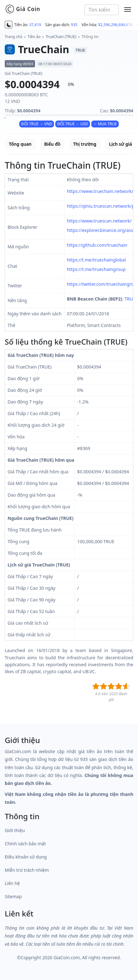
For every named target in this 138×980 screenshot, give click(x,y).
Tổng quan (20, 144)
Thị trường (85, 144)
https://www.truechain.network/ (100, 191)
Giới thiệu (15, 830)
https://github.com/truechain (97, 245)
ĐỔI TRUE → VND (37, 124)
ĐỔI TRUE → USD (72, 124)
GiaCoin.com (66, 957)
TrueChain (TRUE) (61, 37)
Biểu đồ (52, 144)
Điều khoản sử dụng (26, 857)
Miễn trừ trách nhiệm (27, 870)
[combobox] (102, 10)
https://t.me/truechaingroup (96, 269)
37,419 (35, 25)
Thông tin (90, 37)
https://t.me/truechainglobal (96, 260)
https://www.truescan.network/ (99, 221)
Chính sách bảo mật (25, 844)
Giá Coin (23, 9)
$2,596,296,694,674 (115, 25)
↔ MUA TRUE (105, 124)
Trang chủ (14, 37)
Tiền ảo (34, 37)
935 (74, 25)
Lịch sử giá (120, 144)
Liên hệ (12, 883)
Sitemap (13, 896)
